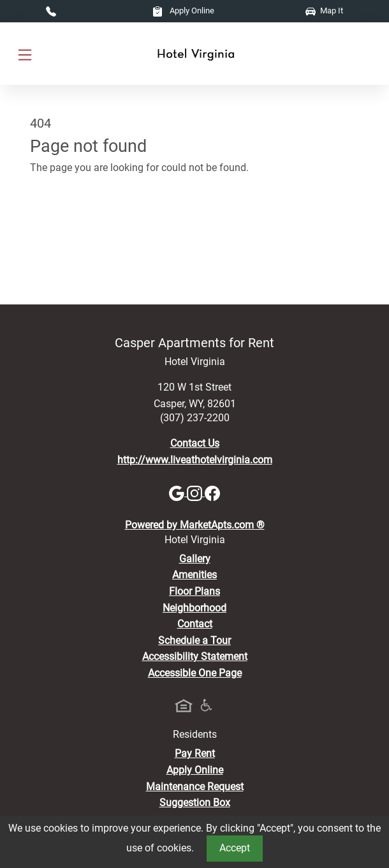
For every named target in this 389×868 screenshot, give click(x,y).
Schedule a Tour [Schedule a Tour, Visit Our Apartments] (194, 640)
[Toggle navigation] (25, 54)
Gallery (195, 559)
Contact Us (195, 443)
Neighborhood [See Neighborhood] (194, 608)
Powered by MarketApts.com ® (195, 525)
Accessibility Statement (195, 656)
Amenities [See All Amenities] (194, 575)
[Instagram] (196, 492)
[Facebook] (212, 492)
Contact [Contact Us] (195, 624)
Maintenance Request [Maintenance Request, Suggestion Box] (195, 787)
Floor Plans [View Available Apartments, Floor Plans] (194, 591)
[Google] (178, 492)
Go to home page (69, 224)
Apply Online (183, 11)
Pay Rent (195, 753)
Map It (324, 11)
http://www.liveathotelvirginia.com (195, 460)
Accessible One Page (195, 673)
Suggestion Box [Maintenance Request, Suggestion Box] (195, 803)
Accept (235, 848)
